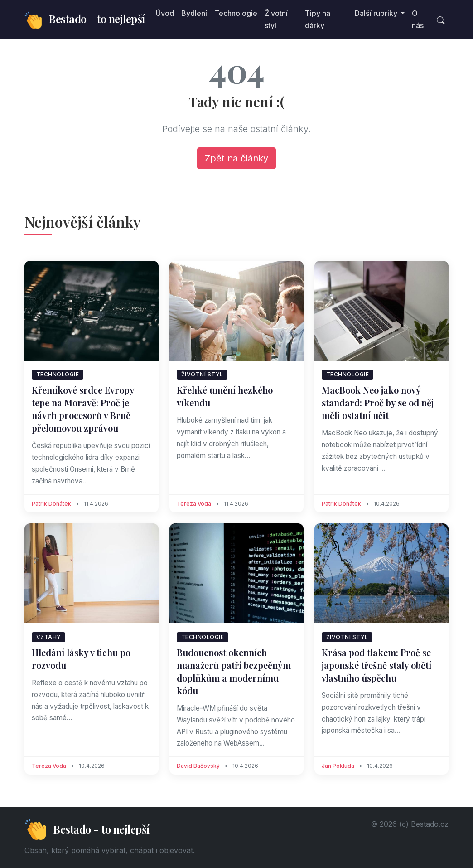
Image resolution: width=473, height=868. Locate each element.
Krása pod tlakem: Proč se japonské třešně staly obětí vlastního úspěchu (376, 665)
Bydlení (194, 13)
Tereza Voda (194, 504)
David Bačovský (198, 766)
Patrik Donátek (51, 504)
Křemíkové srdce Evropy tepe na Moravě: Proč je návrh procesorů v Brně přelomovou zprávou (83, 409)
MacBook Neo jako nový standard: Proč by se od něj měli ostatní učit (378, 402)
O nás (418, 19)
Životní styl (276, 19)
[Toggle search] (441, 20)
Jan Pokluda (338, 766)
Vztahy (49, 637)
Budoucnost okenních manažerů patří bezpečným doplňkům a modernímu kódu (234, 671)
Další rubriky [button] (377, 13)
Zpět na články (236, 158)
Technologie (236, 13)
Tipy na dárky (318, 19)
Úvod (165, 13)
